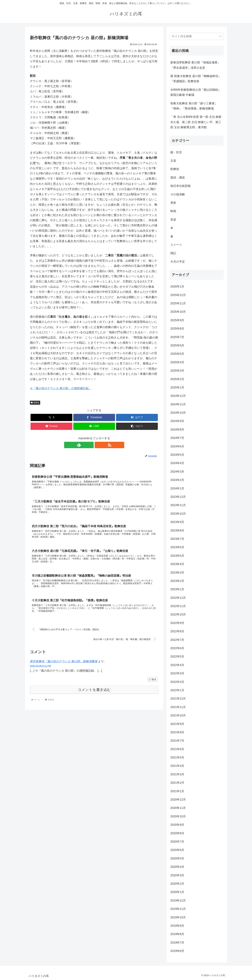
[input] (197, 36)
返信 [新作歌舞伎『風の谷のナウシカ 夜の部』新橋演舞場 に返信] (153, 683)
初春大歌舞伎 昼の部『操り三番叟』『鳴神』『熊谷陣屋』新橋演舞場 (194, 106)
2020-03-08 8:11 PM (40, 670)
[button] (137, 426)
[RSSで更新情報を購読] (98, 445)
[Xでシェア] (51, 417)
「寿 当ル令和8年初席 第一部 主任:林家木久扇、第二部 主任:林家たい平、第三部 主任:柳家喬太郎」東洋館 (196, 122)
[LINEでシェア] (94, 426)
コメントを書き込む (94, 694)
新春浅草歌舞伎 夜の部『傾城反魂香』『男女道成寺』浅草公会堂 (195, 65)
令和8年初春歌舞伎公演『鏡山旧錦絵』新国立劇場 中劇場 (196, 92)
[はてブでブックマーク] (137, 417)
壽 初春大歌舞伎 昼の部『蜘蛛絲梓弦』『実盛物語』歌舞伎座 (196, 79)
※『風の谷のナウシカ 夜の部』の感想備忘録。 (61, 388)
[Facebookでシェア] (94, 417)
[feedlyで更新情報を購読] (90, 445)
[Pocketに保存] (51, 426)
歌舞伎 (35, 403)
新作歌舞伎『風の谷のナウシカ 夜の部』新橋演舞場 (64, 665)
